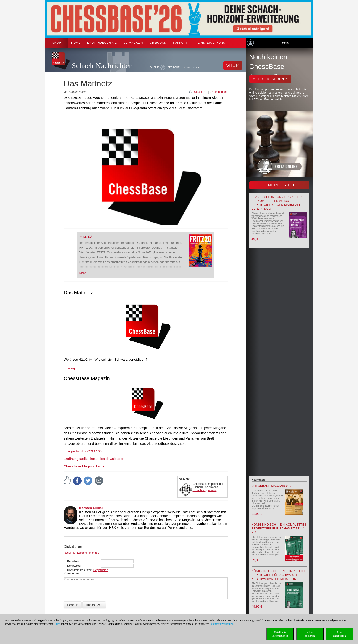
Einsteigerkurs (211, 43)
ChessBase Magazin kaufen (85, 466)
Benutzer (73, 561)
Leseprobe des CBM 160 (83, 451)
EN (188, 67)
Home (76, 43)
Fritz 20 (86, 236)
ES (193, 67)
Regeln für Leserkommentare (81, 553)
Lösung (69, 368)
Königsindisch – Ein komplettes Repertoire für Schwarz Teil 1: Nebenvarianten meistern (279, 575)
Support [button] (182, 43)
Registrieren (101, 570)
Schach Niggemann (205, 490)
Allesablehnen (310, 634)
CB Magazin (133, 43)
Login (285, 43)
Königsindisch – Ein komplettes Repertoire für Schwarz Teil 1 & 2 (279, 528)
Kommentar (71, 573)
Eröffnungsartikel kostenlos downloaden (94, 459)
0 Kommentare (219, 92)
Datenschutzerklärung (221, 624)
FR (198, 67)
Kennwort (73, 566)
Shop (57, 43)
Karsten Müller (91, 508)
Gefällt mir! (201, 92)
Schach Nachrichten (102, 66)
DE (183, 67)
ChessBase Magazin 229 (271, 486)
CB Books (158, 43)
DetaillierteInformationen (280, 634)
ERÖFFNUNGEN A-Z (102, 43)
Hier (57, 624)
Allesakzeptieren (339, 634)
